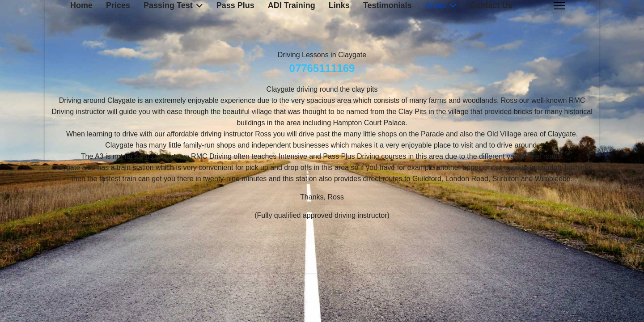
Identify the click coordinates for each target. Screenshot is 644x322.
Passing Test (168, 5)
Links (339, 5)
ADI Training (292, 5)
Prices (118, 5)
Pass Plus (235, 5)
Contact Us (491, 5)
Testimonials (388, 5)
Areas (436, 5)
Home (81, 5)
